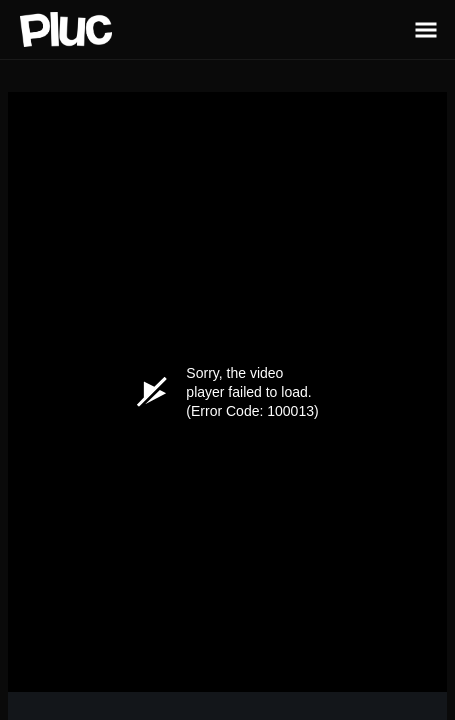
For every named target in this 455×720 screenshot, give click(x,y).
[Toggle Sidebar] (426, 29)
